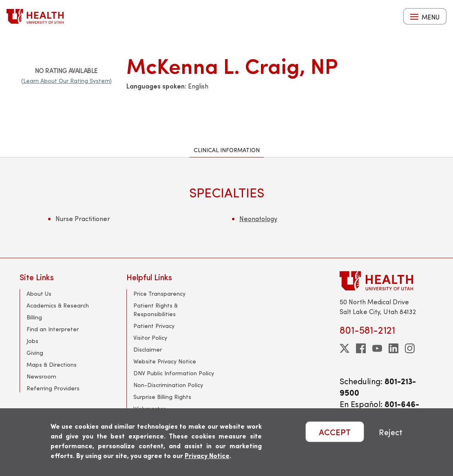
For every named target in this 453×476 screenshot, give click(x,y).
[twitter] (345, 348)
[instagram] (410, 348)
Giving (35, 353)
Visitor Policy (150, 338)
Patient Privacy (154, 326)
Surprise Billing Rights (162, 397)
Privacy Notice (207, 455)
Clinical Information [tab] (227, 150)
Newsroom (41, 376)
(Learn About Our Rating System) (66, 81)
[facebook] (361, 348)
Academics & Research (58, 305)
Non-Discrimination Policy (168, 385)
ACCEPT (335, 432)
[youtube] (377, 348)
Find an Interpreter (53, 329)
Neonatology (258, 218)
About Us (39, 293)
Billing (34, 317)
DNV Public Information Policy (174, 373)
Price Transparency (159, 293)
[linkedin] (393, 348)
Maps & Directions (52, 364)
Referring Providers (53, 388)
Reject (391, 432)
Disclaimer (148, 349)
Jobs (32, 341)
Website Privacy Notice (165, 361)
